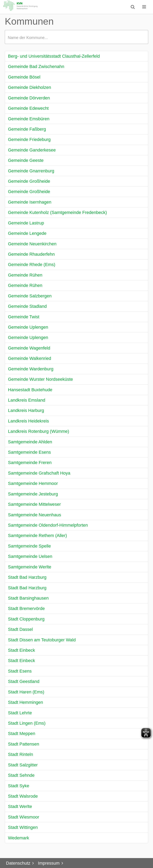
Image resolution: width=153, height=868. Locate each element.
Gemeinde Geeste (26, 160)
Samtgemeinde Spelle (29, 546)
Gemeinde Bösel (24, 77)
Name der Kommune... (28, 38)
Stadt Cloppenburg (26, 619)
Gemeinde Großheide (29, 181)
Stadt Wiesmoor (24, 817)
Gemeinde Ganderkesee (32, 150)
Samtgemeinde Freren (30, 463)
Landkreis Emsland (27, 400)
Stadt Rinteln (21, 754)
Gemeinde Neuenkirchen (32, 244)
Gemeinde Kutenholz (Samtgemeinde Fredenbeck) (57, 212)
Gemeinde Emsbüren (29, 119)
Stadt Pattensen (24, 744)
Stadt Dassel (20, 629)
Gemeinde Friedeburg (29, 139)
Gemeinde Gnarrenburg (31, 171)
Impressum (49, 863)
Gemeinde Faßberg (27, 129)
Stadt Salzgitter (23, 765)
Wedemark (19, 838)
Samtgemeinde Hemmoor (33, 483)
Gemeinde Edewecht (28, 108)
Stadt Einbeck (22, 650)
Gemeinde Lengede (27, 233)
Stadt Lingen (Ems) (27, 723)
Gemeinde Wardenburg (31, 369)
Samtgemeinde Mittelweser (34, 504)
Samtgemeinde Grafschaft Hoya (39, 473)
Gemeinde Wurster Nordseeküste (40, 379)
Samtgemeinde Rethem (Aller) (37, 535)
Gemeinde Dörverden (29, 98)
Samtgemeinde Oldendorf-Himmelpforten (48, 525)
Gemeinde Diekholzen (29, 87)
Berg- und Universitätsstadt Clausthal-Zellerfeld (54, 56)
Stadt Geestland (24, 681)
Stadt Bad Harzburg (27, 577)
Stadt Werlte (20, 806)
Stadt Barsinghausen (28, 598)
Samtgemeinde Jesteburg (33, 494)
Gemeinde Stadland (27, 306)
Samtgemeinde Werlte (30, 567)
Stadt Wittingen (23, 827)
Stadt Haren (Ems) (26, 692)
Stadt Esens (20, 671)
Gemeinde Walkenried (30, 358)
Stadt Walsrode (23, 796)
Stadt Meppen (22, 734)
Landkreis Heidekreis (28, 421)
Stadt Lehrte (20, 713)
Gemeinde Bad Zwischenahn (36, 67)
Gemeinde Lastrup (26, 223)
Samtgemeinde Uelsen (30, 556)
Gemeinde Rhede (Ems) (32, 265)
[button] (144, 7)
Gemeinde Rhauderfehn (31, 254)
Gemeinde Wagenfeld (29, 348)
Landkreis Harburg (26, 410)
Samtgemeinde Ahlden (30, 442)
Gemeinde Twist (24, 317)
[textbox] (76, 37)
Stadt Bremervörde (26, 608)
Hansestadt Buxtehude (30, 390)
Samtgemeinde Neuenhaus (35, 515)
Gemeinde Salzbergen (30, 296)
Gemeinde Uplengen (28, 327)
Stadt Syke (19, 786)
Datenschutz (18, 863)
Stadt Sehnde (21, 775)
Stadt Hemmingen (25, 702)
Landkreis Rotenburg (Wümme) (39, 431)
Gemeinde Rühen (25, 275)
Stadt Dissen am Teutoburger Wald (42, 640)
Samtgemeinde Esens (29, 452)
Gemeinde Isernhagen (30, 202)
